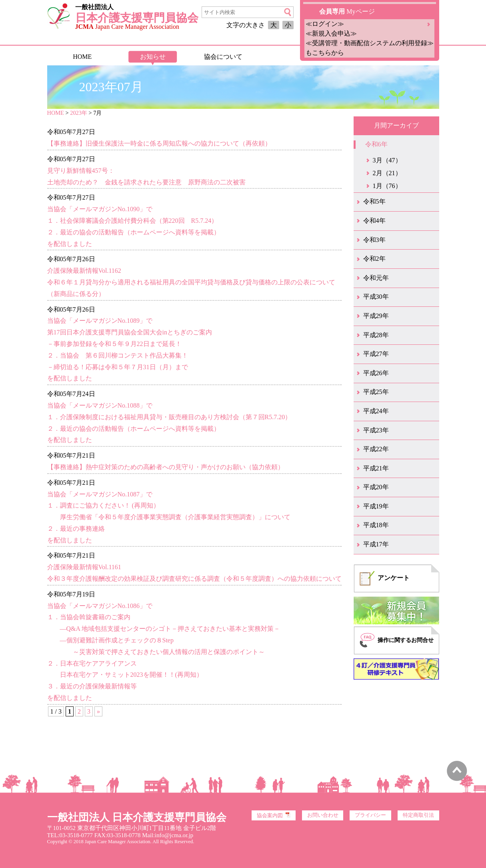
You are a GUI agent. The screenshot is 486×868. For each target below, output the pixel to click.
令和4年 (374, 221)
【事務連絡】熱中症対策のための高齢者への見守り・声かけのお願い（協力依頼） (166, 467)
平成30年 (376, 297)
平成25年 (376, 392)
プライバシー (370, 815)
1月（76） (387, 186)
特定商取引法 (418, 815)
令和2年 (374, 259)
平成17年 (376, 544)
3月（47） (387, 160)
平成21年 (376, 468)
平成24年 (376, 411)
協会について (223, 57)
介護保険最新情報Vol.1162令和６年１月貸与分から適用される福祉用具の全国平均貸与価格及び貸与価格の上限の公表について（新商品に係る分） (191, 282)
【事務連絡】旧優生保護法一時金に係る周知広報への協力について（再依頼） (159, 143)
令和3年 (374, 240)
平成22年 (376, 449)
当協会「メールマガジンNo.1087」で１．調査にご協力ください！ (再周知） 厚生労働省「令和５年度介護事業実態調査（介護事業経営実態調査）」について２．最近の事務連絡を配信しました (169, 517)
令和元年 (376, 278)
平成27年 (376, 354)
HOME (82, 57)
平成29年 (376, 316)
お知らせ (153, 57)
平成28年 (376, 335)
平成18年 (376, 525)
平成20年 (376, 487)
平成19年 (376, 506)
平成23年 (376, 430)
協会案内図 (274, 815)
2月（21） (387, 173)
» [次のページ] (98, 711)
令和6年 (376, 144)
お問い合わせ (323, 815)
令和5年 (374, 201)
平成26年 (376, 373)
